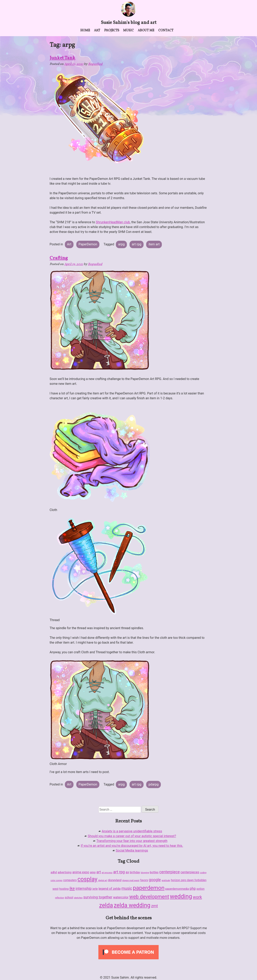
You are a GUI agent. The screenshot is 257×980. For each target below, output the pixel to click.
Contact (166, 31)
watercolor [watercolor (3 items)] (121, 897)
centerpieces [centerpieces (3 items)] (190, 872)
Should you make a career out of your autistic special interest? (132, 836)
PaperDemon (88, 244)
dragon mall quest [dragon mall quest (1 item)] (131, 880)
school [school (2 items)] (69, 897)
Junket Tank (62, 58)
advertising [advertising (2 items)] (65, 872)
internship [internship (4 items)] (84, 888)
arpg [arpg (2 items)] (93, 872)
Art (97, 31)
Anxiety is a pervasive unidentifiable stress (132, 831)
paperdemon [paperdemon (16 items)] (149, 888)
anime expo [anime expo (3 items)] (81, 872)
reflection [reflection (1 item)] (59, 898)
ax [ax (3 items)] (127, 872)
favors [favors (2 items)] (144, 880)
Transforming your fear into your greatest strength (132, 841)
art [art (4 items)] (99, 872)
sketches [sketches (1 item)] (78, 898)
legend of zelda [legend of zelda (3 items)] (110, 889)
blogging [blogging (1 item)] (145, 873)
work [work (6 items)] (197, 897)
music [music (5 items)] (127, 888)
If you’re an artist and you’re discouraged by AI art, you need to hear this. (132, 846)
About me (146, 31)
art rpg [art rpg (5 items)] (119, 872)
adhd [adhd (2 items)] (54, 872)
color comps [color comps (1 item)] (57, 880)
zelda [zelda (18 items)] (106, 905)
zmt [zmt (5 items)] (155, 906)
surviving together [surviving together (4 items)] (98, 897)
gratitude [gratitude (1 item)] (166, 880)
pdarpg (154, 784)
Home (85, 31)
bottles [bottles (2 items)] (154, 872)
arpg (121, 244)
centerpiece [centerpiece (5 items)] (169, 872)
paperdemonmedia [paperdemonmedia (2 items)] (177, 889)
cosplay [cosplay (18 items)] (87, 879)
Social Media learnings (132, 850)
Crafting (59, 258)
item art (154, 244)
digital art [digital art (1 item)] (103, 880)
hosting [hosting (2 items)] (64, 889)
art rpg (137, 244)
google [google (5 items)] (155, 880)
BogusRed (95, 64)
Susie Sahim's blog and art (129, 23)
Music (128, 31)
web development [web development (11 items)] (149, 897)
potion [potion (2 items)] (201, 889)
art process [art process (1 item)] (107, 873)
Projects (112, 31)
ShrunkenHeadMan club (113, 222)
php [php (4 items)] (193, 888)
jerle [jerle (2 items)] (95, 889)
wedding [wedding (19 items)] (181, 896)
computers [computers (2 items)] (70, 880)
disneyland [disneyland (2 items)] (115, 880)
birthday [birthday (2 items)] (135, 872)
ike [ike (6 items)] (72, 888)
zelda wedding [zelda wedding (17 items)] (132, 905)
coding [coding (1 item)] (203, 873)
